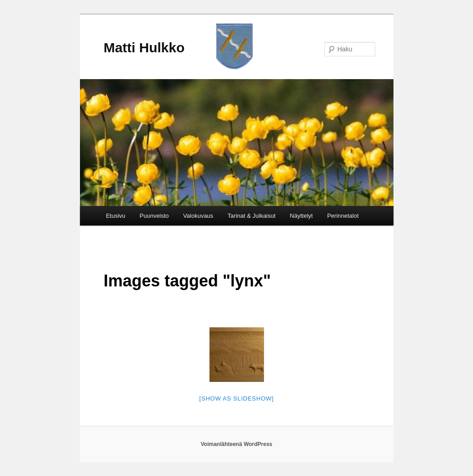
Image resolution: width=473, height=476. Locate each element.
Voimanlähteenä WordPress (237, 444)
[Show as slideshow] (237, 398)
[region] (237, 143)
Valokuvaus (198, 216)
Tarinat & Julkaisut (252, 216)
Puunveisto (154, 216)
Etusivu (116, 216)
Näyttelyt (301, 216)
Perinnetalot (343, 216)
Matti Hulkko (144, 48)
